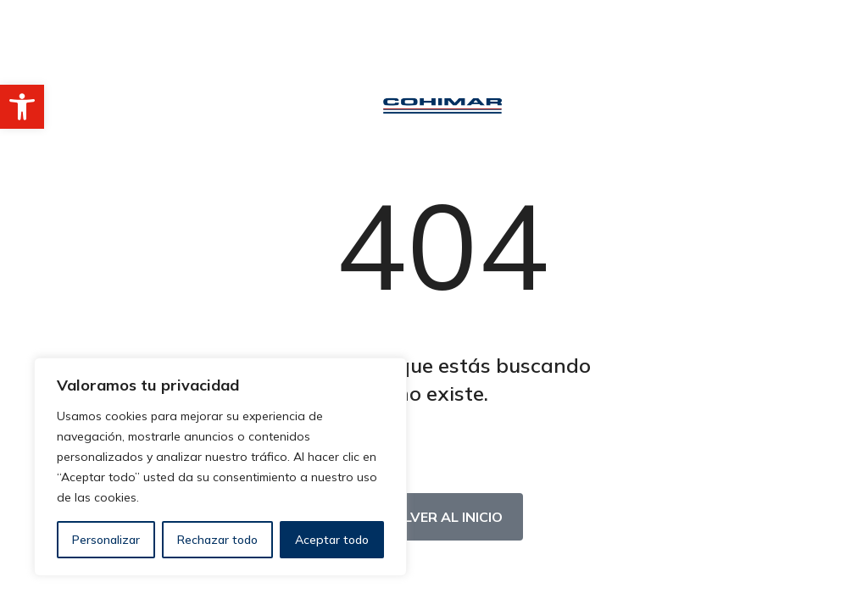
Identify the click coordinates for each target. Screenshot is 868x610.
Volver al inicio (443, 517)
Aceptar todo (332, 540)
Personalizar (106, 540)
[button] (22, 107)
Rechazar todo (217, 540)
